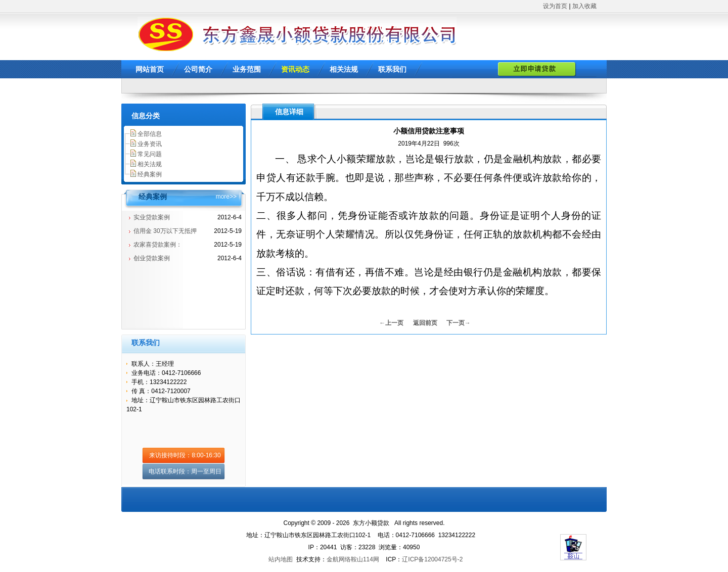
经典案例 (150, 174)
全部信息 (150, 134)
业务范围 (247, 69)
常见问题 (150, 154)
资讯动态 (295, 69)
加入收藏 (584, 6)
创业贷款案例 (152, 258)
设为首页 (555, 6)
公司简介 (198, 69)
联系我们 (392, 69)
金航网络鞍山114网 (353, 559)
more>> (226, 197)
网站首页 (150, 69)
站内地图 (281, 559)
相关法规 (344, 69)
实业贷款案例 (152, 217)
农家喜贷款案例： (158, 245)
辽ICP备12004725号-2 (432, 559)
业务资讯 (150, 144)
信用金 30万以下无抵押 (165, 231)
